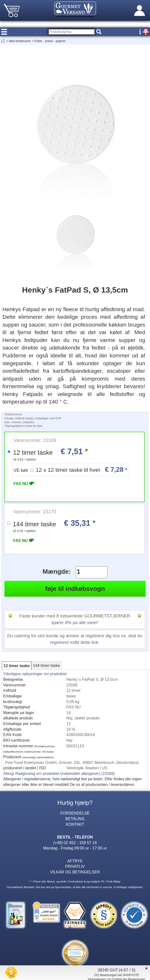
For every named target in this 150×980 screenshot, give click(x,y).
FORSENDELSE (75, 813)
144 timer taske (46, 665)
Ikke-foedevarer (20, 41)
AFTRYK (75, 861)
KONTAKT (75, 824)
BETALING (75, 819)
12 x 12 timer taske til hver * (70, 469)
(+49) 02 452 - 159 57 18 (75, 843)
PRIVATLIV (75, 866)
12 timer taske (17, 666)
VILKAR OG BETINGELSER (75, 872)
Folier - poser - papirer (50, 41)
